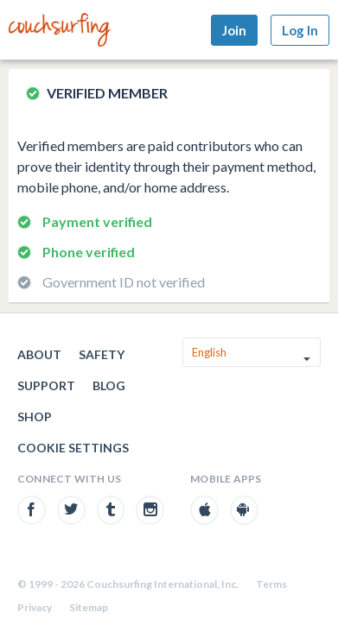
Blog (109, 385)
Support (46, 385)
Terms (271, 584)
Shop (35, 417)
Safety (102, 354)
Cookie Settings (73, 448)
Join (234, 30)
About (39, 354)
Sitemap (89, 607)
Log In (300, 30)
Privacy (35, 607)
